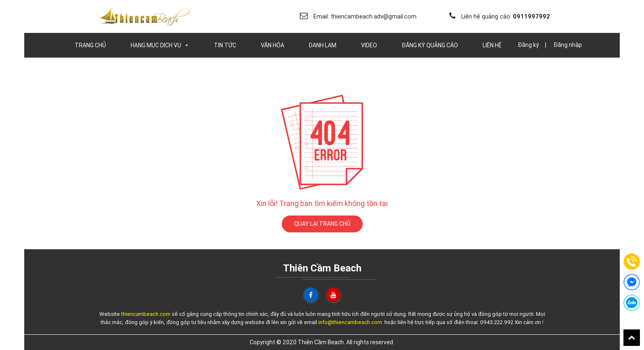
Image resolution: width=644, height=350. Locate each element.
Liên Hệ (492, 45)
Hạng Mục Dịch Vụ (160, 45)
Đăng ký (528, 45)
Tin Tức (225, 45)
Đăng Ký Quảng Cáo (430, 45)
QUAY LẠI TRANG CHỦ (322, 224)
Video (369, 45)
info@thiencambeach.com (350, 322)
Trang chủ (90, 45)
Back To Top (632, 338)
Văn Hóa (273, 45)
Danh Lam (323, 45)
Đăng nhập (568, 45)
